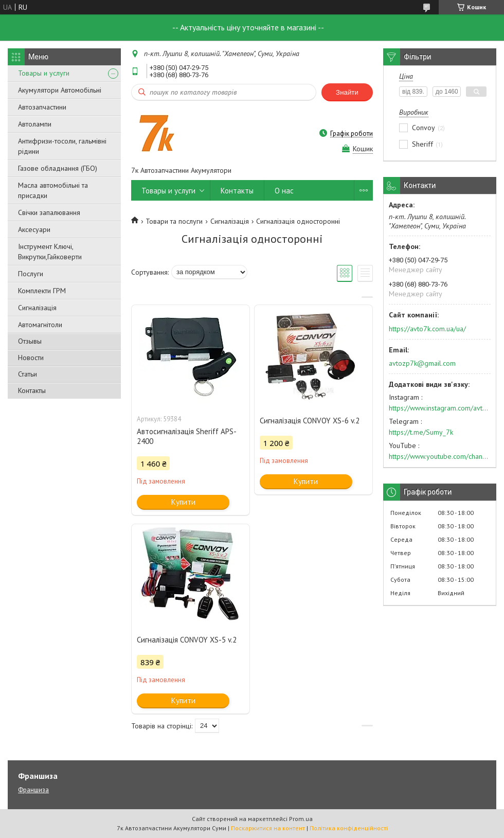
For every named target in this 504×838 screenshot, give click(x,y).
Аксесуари (34, 229)
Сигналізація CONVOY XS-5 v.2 (187, 640)
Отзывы (30, 341)
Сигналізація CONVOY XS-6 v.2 (310, 421)
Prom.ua (301, 819)
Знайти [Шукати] (347, 92)
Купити (183, 502)
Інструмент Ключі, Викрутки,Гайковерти (50, 252)
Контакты (32, 390)
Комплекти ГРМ (42, 291)
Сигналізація (37, 308)
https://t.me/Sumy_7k (421, 432)
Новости (31, 358)
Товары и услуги (44, 73)
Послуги (31, 274)
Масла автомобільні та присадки (53, 190)
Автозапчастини (42, 107)
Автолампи (35, 124)
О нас (284, 191)
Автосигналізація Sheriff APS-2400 (187, 436)
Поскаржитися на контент (268, 828)
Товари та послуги (174, 221)
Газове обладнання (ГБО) (58, 168)
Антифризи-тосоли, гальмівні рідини (62, 146)
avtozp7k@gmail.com (422, 363)
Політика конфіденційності (349, 828)
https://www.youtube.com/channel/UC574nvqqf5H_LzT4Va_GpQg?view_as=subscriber (440, 456)
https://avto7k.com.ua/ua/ (427, 329)
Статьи (28, 374)
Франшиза (33, 790)
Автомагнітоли (40, 325)
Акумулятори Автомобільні (60, 90)
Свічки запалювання (49, 212)
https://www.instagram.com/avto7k (440, 408)
